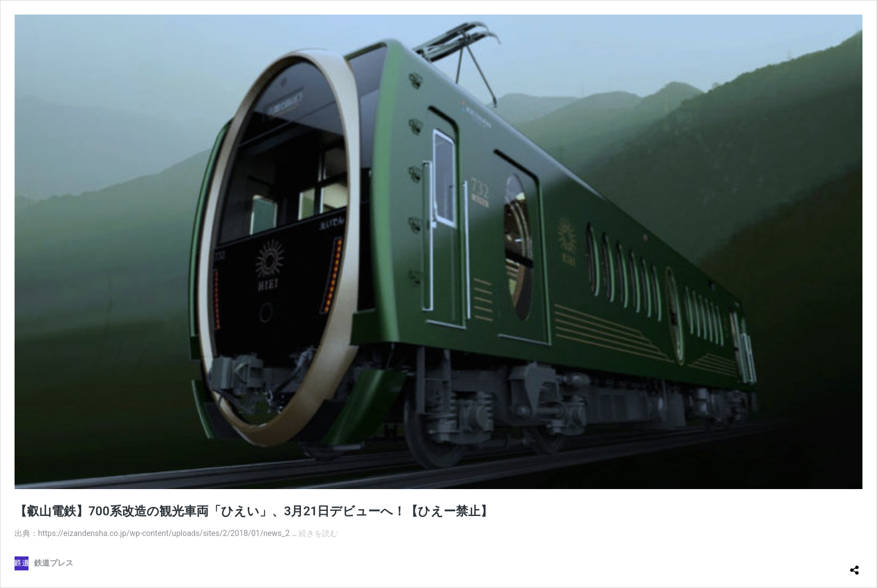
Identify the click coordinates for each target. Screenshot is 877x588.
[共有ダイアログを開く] (855, 566)
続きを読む (318, 533)
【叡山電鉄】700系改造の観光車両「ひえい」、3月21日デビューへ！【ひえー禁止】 (254, 511)
